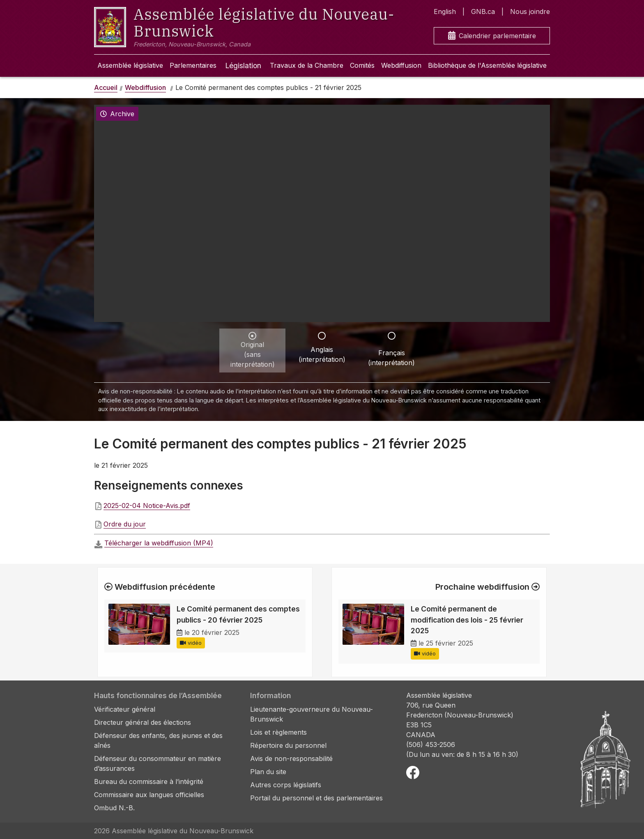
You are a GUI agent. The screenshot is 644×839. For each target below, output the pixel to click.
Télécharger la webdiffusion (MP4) (159, 543)
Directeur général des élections (143, 722)
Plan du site (268, 772)
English (445, 11)
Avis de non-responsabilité (291, 759)
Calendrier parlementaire (492, 36)
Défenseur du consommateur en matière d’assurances (158, 763)
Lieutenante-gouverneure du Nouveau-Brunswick (312, 714)
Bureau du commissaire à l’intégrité (149, 782)
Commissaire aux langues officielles (149, 795)
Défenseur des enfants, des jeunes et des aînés (158, 740)
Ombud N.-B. (114, 808)
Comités (362, 65)
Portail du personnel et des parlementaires (316, 798)
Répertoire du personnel (288, 745)
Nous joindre (530, 11)
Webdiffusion (401, 65)
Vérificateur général (125, 709)
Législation (243, 66)
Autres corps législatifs (286, 785)
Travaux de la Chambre (307, 65)
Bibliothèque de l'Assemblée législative (487, 65)
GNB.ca (483, 11)
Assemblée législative (130, 65)
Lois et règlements (278, 732)
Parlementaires (193, 65)
